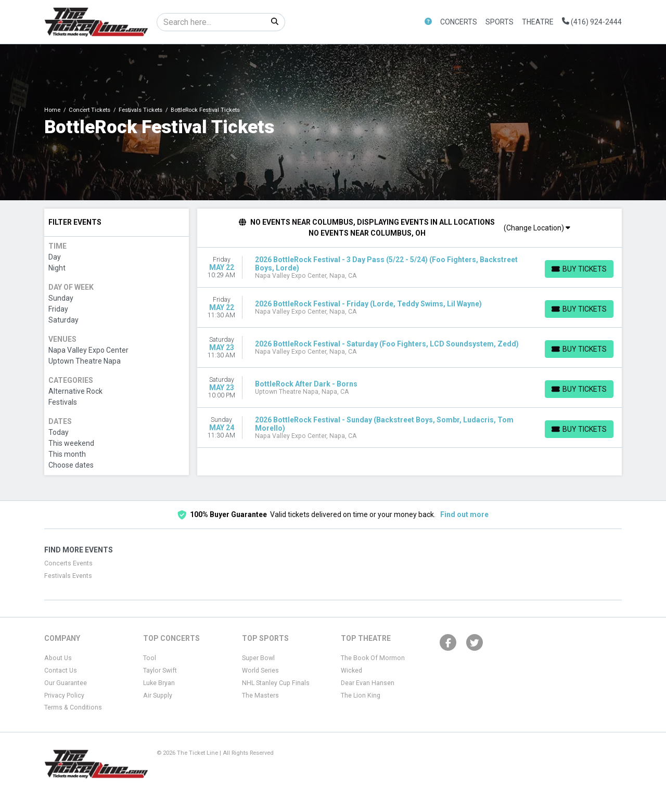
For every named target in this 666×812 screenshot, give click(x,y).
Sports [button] (499, 22)
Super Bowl (258, 658)
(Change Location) (537, 228)
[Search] (211, 22)
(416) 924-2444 (592, 22)
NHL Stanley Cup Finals (276, 683)
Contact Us (61, 671)
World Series (260, 671)
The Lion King (361, 695)
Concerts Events (68, 563)
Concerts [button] (459, 22)
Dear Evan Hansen (368, 683)
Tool (150, 658)
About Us (58, 658)
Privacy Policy (64, 695)
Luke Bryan (159, 683)
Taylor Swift (160, 671)
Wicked (351, 671)
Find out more (464, 514)
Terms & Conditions (73, 707)
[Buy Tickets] (579, 269)
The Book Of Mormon (373, 658)
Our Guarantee (66, 683)
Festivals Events (68, 576)
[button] (428, 22)
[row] (410, 268)
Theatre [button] (538, 22)
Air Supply (158, 695)
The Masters (260, 695)
